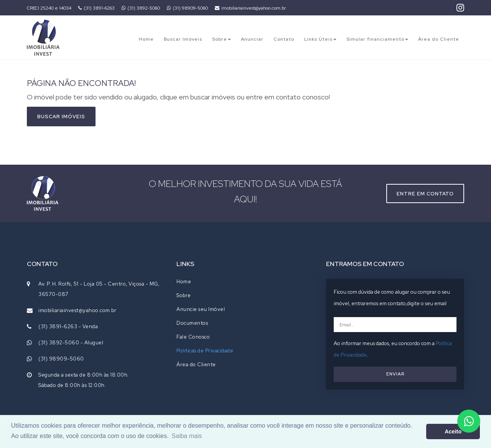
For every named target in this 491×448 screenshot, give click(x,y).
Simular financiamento (377, 39)
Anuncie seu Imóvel (201, 309)
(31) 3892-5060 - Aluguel (71, 343)
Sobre (222, 39)
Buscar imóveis (61, 117)
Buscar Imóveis (183, 39)
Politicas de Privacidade (205, 351)
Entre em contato (425, 194)
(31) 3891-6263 (96, 8)
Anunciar (252, 39)
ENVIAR (395, 374)
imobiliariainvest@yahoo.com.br (250, 8)
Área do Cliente (439, 39)
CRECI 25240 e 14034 (49, 8)
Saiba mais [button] (187, 436)
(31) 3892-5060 (141, 8)
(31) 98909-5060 (187, 8)
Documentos (192, 323)
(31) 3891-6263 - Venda (68, 326)
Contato (284, 39)
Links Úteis (320, 39)
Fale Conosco (193, 337)
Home (146, 39)
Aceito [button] (453, 431)
